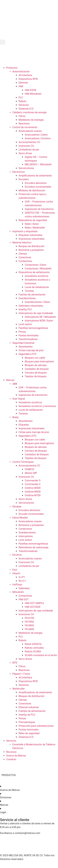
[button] (3, 42)
